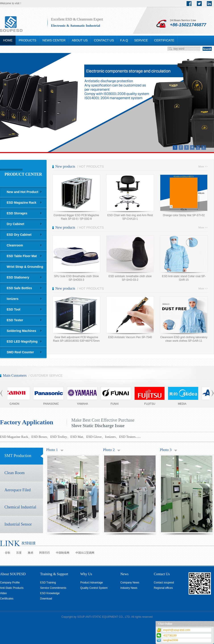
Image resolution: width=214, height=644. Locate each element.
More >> (203, 167)
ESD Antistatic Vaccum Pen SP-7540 (130, 337)
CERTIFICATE (164, 40)
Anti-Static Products (12, 588)
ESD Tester (15, 320)
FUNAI (116, 404)
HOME (8, 40)
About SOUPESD (13, 574)
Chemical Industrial (20, 507)
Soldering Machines (21, 331)
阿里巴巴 (45, 553)
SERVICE (141, 40)
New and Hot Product (23, 192)
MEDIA (183, 404)
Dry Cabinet (15, 224)
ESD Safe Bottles (19, 288)
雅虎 (31, 553)
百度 (19, 553)
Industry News (129, 588)
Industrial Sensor (18, 524)
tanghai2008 (171, 640)
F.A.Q (124, 40)
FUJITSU (151, 404)
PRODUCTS (28, 40)
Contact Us (162, 574)
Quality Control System (94, 588)
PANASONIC (52, 404)
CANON (15, 404)
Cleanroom (15, 245)
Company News (130, 583)
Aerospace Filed (17, 490)
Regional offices (163, 588)
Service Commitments (53, 588)
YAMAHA (84, 404)
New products (65, 166)
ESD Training (48, 583)
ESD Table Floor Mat (22, 256)
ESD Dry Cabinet (19, 235)
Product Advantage (92, 583)
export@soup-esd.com (177, 630)
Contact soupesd (164, 583)
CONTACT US (104, 40)
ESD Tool (13, 309)
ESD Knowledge (50, 593)
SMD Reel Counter (20, 352)
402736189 (170, 636)
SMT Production (18, 456)
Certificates (7, 599)
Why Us (86, 574)
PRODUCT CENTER (23, 174)
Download (46, 599)
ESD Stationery (18, 277)
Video (3, 593)
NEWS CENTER (54, 40)
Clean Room (15, 473)
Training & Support (54, 574)
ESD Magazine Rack (22, 203)
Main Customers (15, 375)
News (124, 574)
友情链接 (29, 543)
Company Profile (10, 583)
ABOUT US (80, 40)
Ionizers (13, 299)
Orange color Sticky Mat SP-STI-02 (184, 215)
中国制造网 (63, 553)
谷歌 (8, 553)
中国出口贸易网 (85, 553)
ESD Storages (17, 213)
